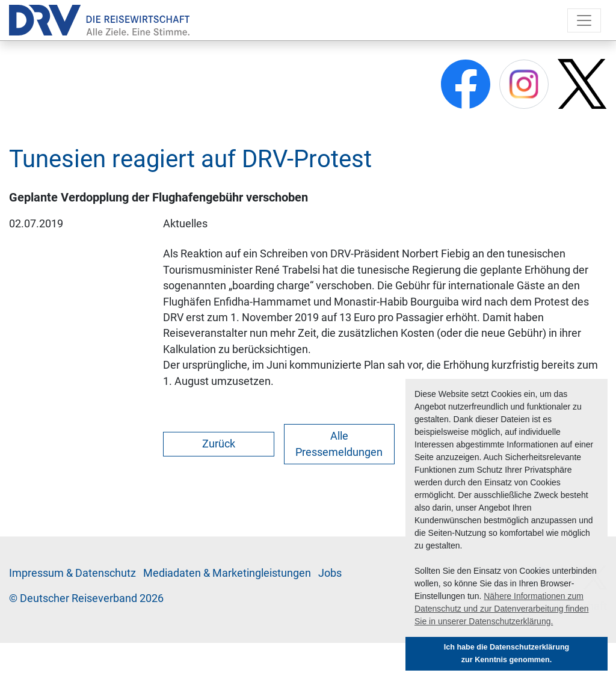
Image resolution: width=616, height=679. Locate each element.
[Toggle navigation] (584, 20)
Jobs (330, 573)
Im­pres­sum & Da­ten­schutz (72, 573)
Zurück (219, 444)
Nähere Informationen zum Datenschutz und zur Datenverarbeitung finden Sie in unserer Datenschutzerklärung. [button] (502, 609)
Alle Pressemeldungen (339, 444)
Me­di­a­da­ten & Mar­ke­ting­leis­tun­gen (227, 573)
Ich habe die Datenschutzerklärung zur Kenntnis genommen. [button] (507, 653)
